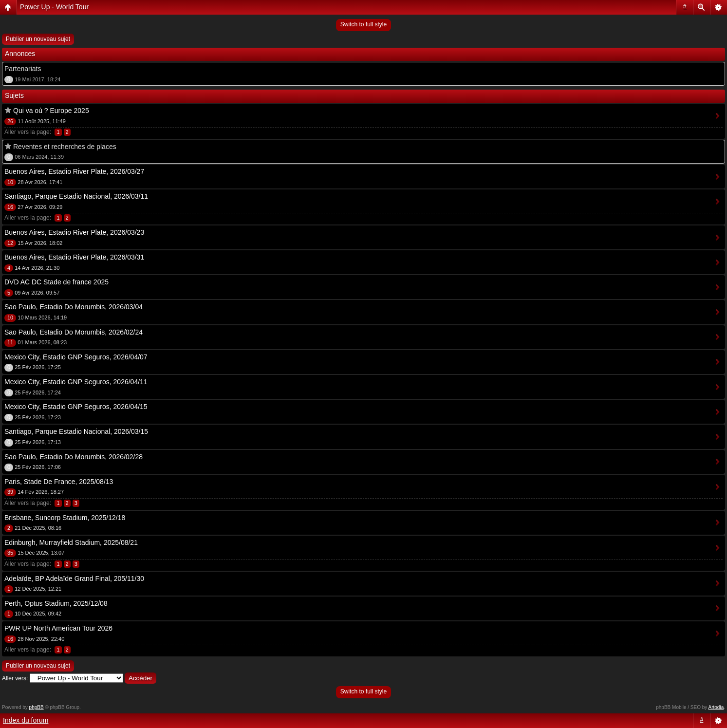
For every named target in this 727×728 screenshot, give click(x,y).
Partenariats (23, 69)
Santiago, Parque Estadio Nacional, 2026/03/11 (76, 196)
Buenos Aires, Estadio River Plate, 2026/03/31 (74, 257)
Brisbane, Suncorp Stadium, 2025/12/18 (65, 518)
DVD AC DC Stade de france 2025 (56, 282)
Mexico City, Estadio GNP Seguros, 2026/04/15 (76, 407)
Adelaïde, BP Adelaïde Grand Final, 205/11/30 (74, 579)
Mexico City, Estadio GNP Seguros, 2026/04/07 (76, 357)
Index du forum (26, 720)
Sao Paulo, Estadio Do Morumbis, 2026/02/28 (74, 457)
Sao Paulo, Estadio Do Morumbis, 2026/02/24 (74, 332)
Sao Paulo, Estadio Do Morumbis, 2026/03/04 (74, 307)
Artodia (716, 707)
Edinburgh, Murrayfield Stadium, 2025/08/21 (71, 542)
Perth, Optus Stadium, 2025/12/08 (56, 603)
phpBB (37, 707)
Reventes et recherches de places (65, 147)
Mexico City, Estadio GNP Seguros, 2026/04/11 (76, 382)
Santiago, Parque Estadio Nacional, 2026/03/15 (76, 431)
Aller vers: (15, 678)
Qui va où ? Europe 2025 (51, 111)
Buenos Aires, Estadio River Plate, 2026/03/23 (74, 232)
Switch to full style (363, 24)
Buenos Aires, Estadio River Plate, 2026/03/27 (74, 171)
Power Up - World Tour (54, 7)
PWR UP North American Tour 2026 (58, 628)
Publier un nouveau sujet (38, 39)
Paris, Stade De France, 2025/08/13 (59, 482)
